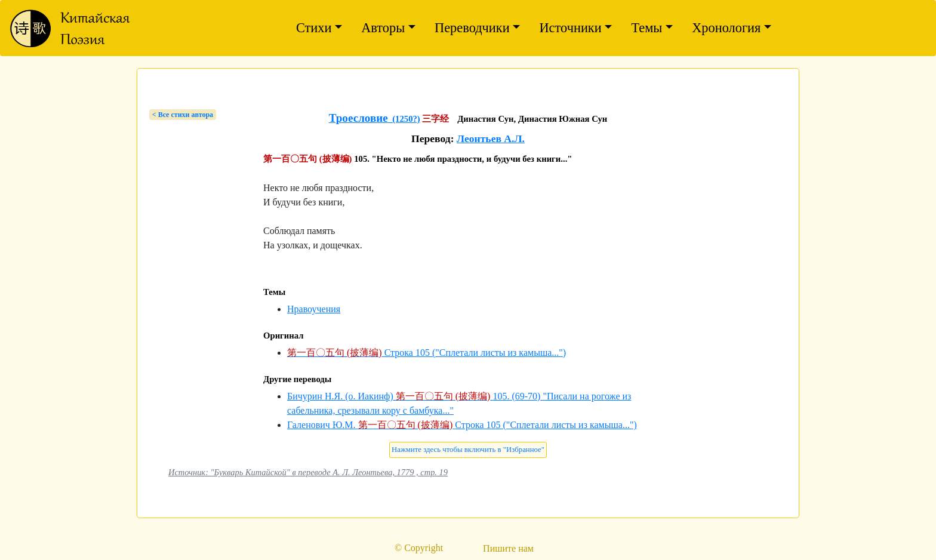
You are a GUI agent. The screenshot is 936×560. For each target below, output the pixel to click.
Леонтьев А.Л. (491, 139)
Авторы (383, 28)
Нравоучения (314, 309)
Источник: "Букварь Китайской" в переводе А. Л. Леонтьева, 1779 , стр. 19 (308, 472)
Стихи (314, 28)
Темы (646, 28)
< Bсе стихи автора (183, 115)
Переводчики (472, 28)
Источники (570, 28)
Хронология (726, 28)
